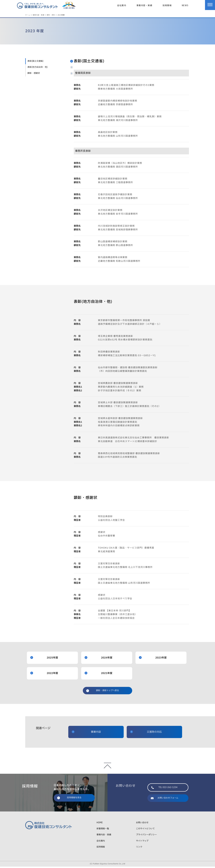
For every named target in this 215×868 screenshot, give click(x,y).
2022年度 (44, 675)
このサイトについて (145, 830)
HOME (100, 824)
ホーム (28, 15)
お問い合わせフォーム (165, 799)
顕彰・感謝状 (34, 75)
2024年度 (98, 659)
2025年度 (44, 659)
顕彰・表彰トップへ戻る (103, 692)
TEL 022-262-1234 (164, 789)
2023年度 (153, 659)
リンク (139, 848)
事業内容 (86, 733)
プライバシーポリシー (146, 836)
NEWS (185, 5)
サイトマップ (142, 842)
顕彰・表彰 (51, 15)
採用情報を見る (69, 799)
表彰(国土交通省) (35, 62)
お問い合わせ (142, 824)
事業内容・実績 (144, 5)
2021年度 (98, 675)
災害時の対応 (146, 733)
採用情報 (167, 5)
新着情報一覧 (103, 830)
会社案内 (122, 5)
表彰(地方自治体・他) (38, 69)
